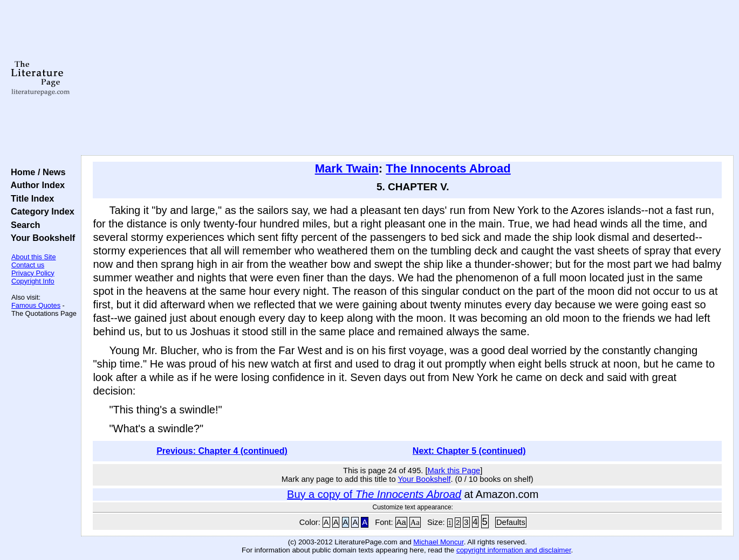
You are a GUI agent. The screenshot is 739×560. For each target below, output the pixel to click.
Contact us (28, 265)
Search (23, 225)
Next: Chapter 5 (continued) (469, 451)
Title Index (30, 198)
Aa (401, 522)
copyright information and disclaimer (514, 550)
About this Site (34, 257)
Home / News (36, 172)
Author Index (35, 185)
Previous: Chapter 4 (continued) (222, 451)
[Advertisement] (407, 78)
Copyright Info (33, 281)
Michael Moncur (438, 542)
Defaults (511, 522)
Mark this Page (454, 471)
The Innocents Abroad (448, 168)
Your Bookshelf (40, 238)
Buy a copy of (374, 494)
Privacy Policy (33, 273)
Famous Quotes (36, 305)
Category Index (40, 211)
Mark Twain (347, 168)
